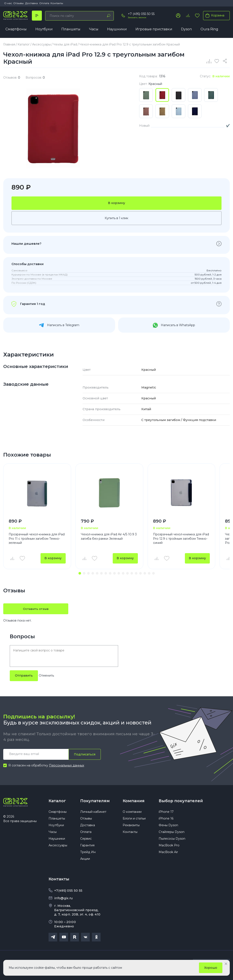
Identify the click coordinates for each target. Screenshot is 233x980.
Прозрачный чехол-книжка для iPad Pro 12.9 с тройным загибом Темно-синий (181, 539)
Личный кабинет (93, 813)
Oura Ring (209, 29)
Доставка (31, 3)
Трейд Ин (88, 853)
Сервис (86, 840)
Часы (94, 29)
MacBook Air (168, 853)
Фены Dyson (168, 826)
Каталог (57, 801)
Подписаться (85, 755)
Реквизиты (131, 826)
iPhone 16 (166, 820)
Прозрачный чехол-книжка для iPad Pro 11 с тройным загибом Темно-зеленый (37, 539)
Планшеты (71, 29)
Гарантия (87, 846)
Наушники (117, 29)
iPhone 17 (166, 813)
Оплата (44, 3)
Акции (85, 860)
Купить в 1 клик (116, 218)
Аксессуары (58, 846)
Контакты (57, 3)
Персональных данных (67, 766)
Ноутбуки (44, 29)
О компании (132, 813)
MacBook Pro (169, 846)
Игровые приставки (154, 29)
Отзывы (18, 3)
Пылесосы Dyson (172, 840)
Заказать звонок (137, 18)
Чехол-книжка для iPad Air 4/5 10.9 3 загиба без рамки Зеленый (109, 537)
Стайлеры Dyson (172, 833)
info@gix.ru (63, 899)
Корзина (214, 15)
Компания (134, 801)
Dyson (186, 29)
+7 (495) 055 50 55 (141, 14)
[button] (80, 574)
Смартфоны (16, 29)
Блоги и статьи (134, 820)
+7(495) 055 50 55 (68, 892)
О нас (8, 3)
